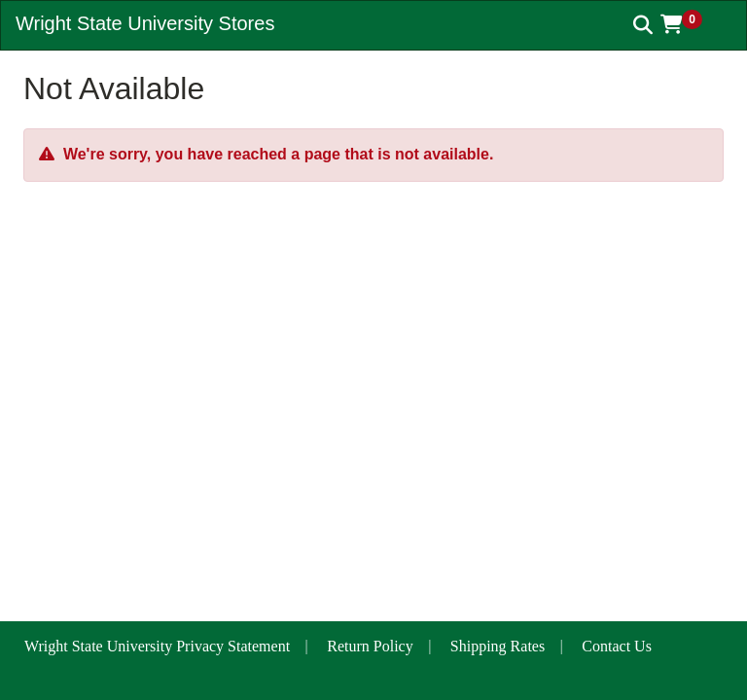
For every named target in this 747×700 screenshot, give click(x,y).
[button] (688, 24)
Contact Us (617, 646)
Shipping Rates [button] (498, 646)
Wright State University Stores (145, 23)
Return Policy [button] (370, 646)
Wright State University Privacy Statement (157, 646)
